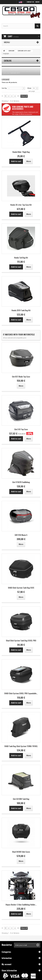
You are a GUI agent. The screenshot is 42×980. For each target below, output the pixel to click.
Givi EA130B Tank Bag (21, 799)
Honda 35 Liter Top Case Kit (21, 205)
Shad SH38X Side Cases (21, 852)
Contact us (30, 2)
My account (7, 964)
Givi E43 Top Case (21, 429)
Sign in (37, 2)
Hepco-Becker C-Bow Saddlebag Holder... (21, 905)
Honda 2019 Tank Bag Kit (21, 310)
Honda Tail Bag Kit (21, 258)
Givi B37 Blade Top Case (21, 377)
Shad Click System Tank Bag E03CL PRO (21, 641)
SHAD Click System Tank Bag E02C (21, 588)
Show (29, 88)
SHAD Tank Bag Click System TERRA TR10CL (21, 746)
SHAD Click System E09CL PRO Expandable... (21, 693)
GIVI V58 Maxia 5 (21, 535)
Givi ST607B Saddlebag (21, 482)
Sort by (4, 88)
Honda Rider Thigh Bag (21, 152)
